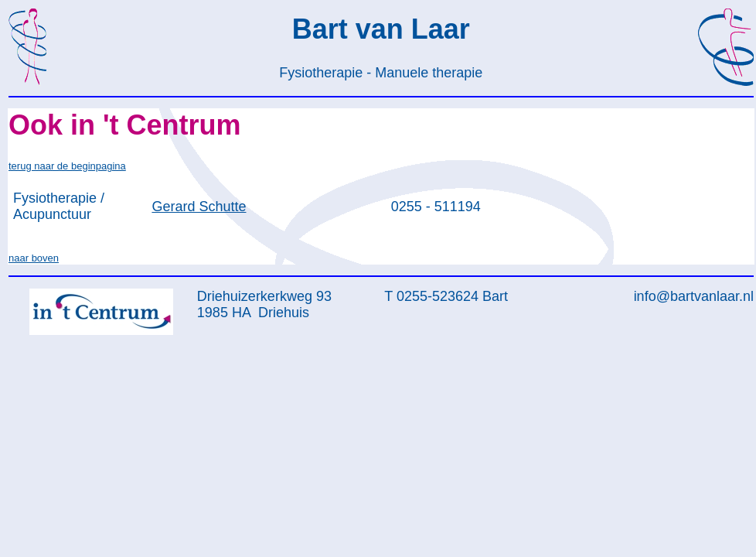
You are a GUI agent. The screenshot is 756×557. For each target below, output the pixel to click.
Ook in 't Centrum (125, 125)
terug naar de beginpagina (67, 166)
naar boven (34, 258)
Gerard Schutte (199, 207)
